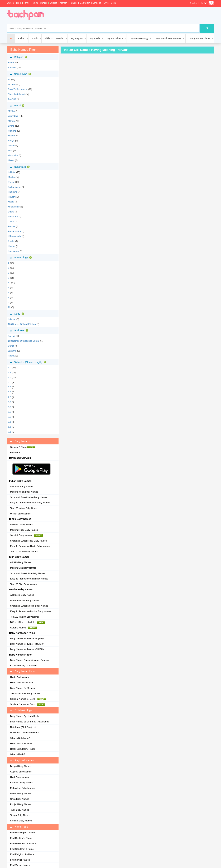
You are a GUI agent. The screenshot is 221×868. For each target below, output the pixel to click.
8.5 (9, 422)
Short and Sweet (16, 94)
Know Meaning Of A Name (23, 665)
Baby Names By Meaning (23, 688)
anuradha (13, 217)
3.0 (9, 368)
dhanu (11, 145)
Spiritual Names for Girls (28, 704)
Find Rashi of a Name (21, 838)
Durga (11, 346)
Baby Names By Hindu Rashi (25, 716)
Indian (22, 38)
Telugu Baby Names (20, 815)
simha (11, 126)
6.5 (9, 427)
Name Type (21, 74)
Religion (19, 57)
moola (11, 202)
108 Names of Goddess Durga (23, 341)
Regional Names (22, 760)
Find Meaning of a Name (22, 833)
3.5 (9, 387)
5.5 (9, 407)
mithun (11, 121)
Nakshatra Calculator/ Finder (24, 733)
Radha (11, 356)
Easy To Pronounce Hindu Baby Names (30, 546)
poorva (11, 226)
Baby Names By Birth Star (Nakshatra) (29, 722)
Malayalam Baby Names (22, 788)
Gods (18, 314)
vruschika (13, 155)
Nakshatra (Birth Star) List (23, 727)
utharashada (14, 236)
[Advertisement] (111, 15)
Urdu (113, 3)
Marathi (64, 3)
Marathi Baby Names (21, 793)
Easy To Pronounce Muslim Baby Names (30, 611)
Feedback (15, 452)
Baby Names (20, 441)
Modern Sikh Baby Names (23, 568)
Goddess (20, 330)
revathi (12, 197)
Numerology (21, 257)
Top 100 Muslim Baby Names (25, 617)
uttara (11, 212)
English (10, 3)
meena (11, 136)
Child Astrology (21, 710)
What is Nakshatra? (20, 738)
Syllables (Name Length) (29, 362)
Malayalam (85, 3)
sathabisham (15, 187)
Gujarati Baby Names (21, 772)
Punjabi (74, 3)
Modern (12, 84)
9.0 (9, 402)
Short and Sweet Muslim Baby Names (29, 606)
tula (10, 150)
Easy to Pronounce (18, 89)
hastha (11, 246)
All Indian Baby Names (22, 486)
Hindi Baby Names (20, 777)
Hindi (19, 3)
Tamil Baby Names (20, 810)
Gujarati (54, 3)
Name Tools (19, 827)
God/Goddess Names (169, 38)
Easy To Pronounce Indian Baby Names (30, 503)
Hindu (35, 38)
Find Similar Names (20, 860)
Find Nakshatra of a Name (23, 843)
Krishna (12, 319)
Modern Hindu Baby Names (24, 530)
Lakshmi (12, 351)
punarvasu (13, 251)
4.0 (9, 382)
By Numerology (139, 38)
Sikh (47, 38)
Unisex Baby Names (20, 514)
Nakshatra (20, 167)
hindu (11, 63)
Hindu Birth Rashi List (21, 743)
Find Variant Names (20, 865)
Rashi (18, 106)
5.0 (9, 392)
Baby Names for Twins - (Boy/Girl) (27, 644)
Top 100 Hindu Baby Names (24, 552)
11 (9, 283)
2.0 (9, 397)
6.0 (9, 412)
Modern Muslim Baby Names (25, 600)
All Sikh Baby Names (21, 562)
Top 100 (12, 99)
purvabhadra (14, 231)
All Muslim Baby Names (22, 595)
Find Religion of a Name (22, 854)
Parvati (11, 336)
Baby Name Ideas (200, 38)
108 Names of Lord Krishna (22, 324)
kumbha (12, 131)
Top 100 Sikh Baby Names (23, 584)
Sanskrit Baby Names (26, 535)
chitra (11, 222)
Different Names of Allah (28, 622)
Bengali (44, 3)
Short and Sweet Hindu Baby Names (28, 541)
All (9, 79)
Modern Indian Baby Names (24, 492)
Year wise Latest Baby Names (25, 693)
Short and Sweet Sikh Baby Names (28, 573)
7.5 (9, 432)
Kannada (97, 3)
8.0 (9, 417)
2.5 (9, 377)
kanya (11, 141)
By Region (77, 38)
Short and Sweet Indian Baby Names (29, 497)
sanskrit (12, 68)
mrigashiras (14, 207)
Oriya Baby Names (20, 799)
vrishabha (13, 116)
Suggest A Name (23, 447)
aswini (11, 241)
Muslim (60, 38)
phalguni (12, 192)
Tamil (26, 3)
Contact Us (198, 3)
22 (9, 307)
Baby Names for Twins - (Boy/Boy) (27, 638)
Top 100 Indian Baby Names (24, 508)
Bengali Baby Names (21, 766)
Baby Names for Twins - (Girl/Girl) (27, 649)
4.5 (9, 373)
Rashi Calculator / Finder (23, 749)
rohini (11, 182)
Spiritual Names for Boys (28, 699)
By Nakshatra (115, 38)
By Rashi (95, 38)
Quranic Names (23, 628)
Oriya (106, 3)
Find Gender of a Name (22, 849)
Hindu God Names (19, 677)
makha (11, 177)
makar (11, 160)
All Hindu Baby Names (21, 524)
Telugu (35, 3)
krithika (12, 172)
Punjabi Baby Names (21, 804)
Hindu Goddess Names (22, 683)
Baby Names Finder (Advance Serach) (29, 660)
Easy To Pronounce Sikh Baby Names (29, 579)
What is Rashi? (18, 754)
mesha (11, 111)
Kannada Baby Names (21, 783)
